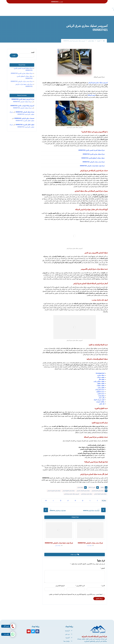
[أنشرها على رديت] (75, 497)
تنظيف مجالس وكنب (99, 378)
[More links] (31, 8)
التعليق (103, 565)
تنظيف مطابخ (101, 380)
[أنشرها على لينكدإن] (61, 497)
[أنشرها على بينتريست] (83, 497)
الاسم (104, 583)
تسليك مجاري (101, 372)
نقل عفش (102, 400)
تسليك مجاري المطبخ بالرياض (69, 487)
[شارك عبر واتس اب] (53, 497)
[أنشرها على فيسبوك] (97, 497)
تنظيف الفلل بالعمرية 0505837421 (26, 113)
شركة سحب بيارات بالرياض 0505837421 (94, 158)
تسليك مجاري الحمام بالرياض (98, 487)
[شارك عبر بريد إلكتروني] (46, 497)
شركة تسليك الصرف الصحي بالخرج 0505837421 (91, 147)
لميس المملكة (91, 92)
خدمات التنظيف (100, 388)
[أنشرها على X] (90, 497)
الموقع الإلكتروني (60, 583)
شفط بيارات (101, 392)
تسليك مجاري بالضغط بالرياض (100, 490)
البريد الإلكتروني (80, 583)
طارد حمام (102, 394)
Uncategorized (100, 370)
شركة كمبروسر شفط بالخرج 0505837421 (24, 92)
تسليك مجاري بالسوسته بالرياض (54, 487)
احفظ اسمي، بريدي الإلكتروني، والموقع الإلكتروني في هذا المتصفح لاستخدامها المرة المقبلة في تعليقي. (76, 592)
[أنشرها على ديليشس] (68, 497)
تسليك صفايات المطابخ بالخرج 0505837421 (93, 155)
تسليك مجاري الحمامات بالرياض (83, 487)
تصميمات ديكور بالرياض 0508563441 (25, 111)
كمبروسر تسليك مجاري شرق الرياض (98, 79)
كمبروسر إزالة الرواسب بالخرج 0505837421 (23, 98)
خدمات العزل (101, 390)
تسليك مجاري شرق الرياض (87, 490)
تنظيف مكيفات (101, 382)
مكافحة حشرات (100, 398)
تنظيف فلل (102, 376)
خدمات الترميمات (100, 386)
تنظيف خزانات (101, 374)
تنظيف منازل (101, 384)
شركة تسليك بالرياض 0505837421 (26, 94)
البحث (33, 49)
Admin (102, 484)
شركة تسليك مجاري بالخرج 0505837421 (94, 151)
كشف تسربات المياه (99, 396)
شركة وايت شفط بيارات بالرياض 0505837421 (92, 162)
